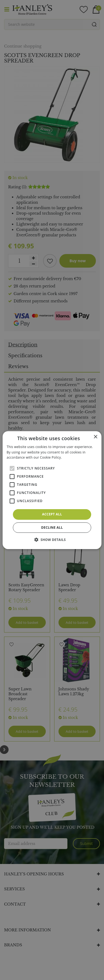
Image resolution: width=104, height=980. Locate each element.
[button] (52, 540)
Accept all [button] (52, 514)
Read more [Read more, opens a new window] (71, 457)
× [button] (95, 437)
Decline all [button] (52, 527)
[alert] (52, 490)
